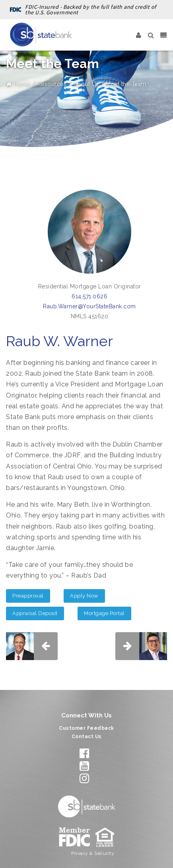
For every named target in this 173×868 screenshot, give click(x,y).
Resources (52, 84)
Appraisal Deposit (35, 613)
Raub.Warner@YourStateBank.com (89, 306)
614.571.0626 (89, 296)
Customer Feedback (86, 728)
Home (18, 84)
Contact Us (87, 737)
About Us (86, 84)
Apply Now (84, 596)
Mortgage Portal (104, 613)
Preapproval (28, 596)
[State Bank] (41, 35)
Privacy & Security (93, 853)
